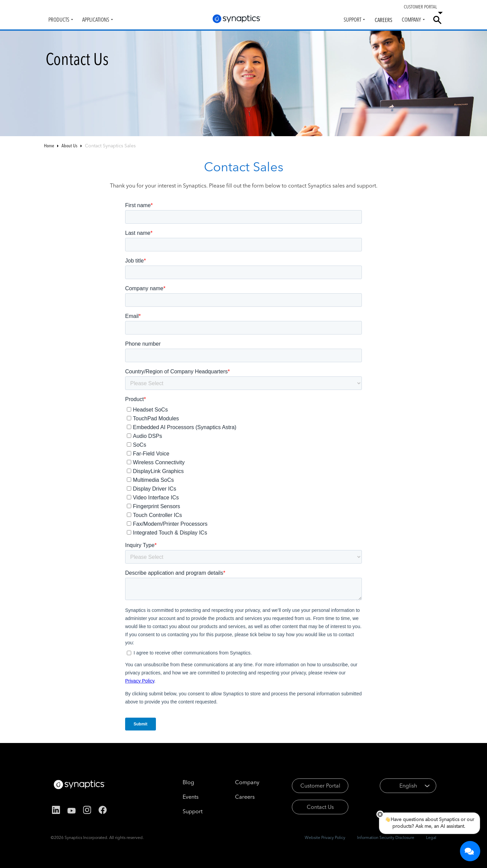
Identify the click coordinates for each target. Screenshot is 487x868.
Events (191, 797)
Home (49, 146)
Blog (188, 782)
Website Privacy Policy (325, 837)
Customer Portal (320, 786)
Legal (431, 837)
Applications (96, 20)
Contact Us (320, 807)
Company (411, 20)
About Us (69, 146)
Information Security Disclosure (386, 837)
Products (59, 20)
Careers (384, 20)
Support (352, 20)
